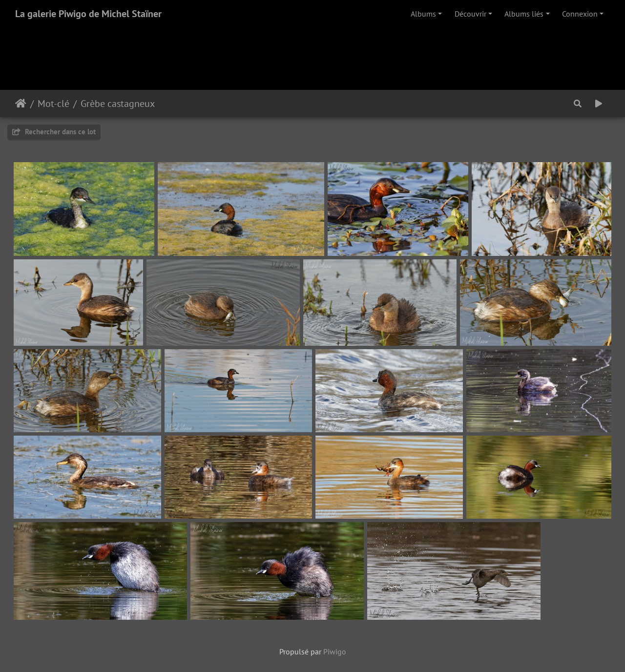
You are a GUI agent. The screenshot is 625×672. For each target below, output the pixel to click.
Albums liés (524, 14)
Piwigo (335, 651)
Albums (423, 14)
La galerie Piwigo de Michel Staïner (88, 14)
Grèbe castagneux (118, 104)
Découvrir (470, 14)
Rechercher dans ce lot (54, 132)
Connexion (580, 14)
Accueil (21, 104)
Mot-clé (53, 104)
